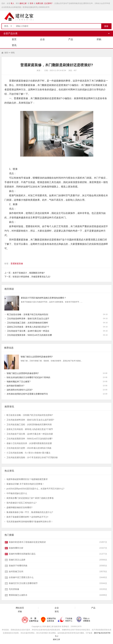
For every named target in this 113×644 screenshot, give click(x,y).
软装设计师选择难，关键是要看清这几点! (31, 277)
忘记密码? (48, 3)
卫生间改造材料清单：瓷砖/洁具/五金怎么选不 (28, 319)
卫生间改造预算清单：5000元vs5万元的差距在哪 (29, 335)
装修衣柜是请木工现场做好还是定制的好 (27, 542)
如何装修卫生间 (16, 571)
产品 (71, 39)
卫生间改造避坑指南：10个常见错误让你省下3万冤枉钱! (32, 457)
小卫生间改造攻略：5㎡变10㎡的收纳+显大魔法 (28, 453)
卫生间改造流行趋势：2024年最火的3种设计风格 (29, 448)
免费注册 (39, 3)
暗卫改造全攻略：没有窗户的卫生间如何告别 (28, 314)
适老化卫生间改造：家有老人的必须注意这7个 (28, 327)
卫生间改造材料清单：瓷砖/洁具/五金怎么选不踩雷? (30, 420)
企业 (42, 39)
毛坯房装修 (14, 589)
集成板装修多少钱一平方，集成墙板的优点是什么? (30, 512)
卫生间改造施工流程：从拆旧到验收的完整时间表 (29, 424)
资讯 (14, 45)
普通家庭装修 (17, 264)
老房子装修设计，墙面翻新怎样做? (29, 273)
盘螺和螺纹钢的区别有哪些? (19, 507)
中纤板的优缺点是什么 (17, 493)
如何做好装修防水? (15, 386)
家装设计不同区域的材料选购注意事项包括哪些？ (44, 298)
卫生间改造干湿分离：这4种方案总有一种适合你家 (30, 434)
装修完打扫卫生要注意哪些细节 (23, 583)
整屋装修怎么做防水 (18, 595)
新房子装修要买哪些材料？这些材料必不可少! (27, 517)
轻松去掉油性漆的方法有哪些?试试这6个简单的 (28, 377)
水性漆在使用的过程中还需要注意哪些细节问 (27, 394)
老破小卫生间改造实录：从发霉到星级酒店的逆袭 (29, 443)
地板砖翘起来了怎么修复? (19, 382)
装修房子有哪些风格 (18, 566)
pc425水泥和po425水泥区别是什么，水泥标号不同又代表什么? (35, 489)
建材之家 (23, 3)
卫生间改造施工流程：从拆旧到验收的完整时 (28, 323)
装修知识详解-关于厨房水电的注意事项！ (25, 484)
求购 (99, 39)
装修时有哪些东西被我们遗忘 (22, 554)
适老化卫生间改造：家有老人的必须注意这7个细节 (30, 429)
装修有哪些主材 (16, 548)
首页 (14, 39)
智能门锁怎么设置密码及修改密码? (37, 357)
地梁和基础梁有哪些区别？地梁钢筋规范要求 (27, 479)
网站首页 (20, 608)
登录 (31, 3)
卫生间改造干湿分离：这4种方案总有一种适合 (28, 331)
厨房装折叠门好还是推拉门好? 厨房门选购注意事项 (30, 498)
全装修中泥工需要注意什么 (21, 577)
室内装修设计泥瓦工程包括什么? (21, 503)
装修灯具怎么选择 (17, 560)
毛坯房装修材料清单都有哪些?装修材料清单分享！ (30, 522)
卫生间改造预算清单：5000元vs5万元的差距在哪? (30, 439)
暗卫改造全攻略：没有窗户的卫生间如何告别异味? (30, 415)
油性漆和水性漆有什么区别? (20, 390)
